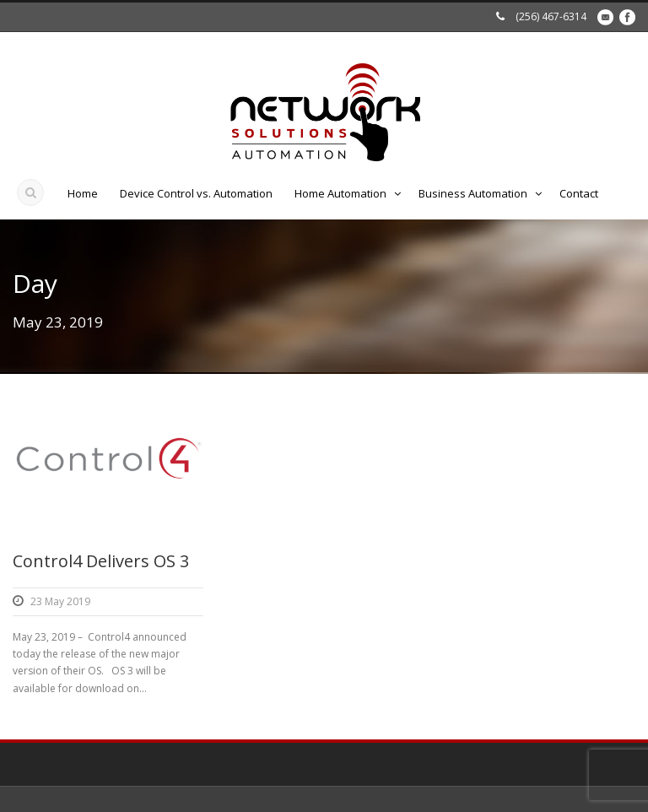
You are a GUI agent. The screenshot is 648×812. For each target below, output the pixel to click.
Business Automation (473, 193)
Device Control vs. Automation (196, 193)
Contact (579, 193)
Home (83, 193)
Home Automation (340, 193)
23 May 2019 (60, 601)
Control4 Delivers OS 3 (101, 561)
